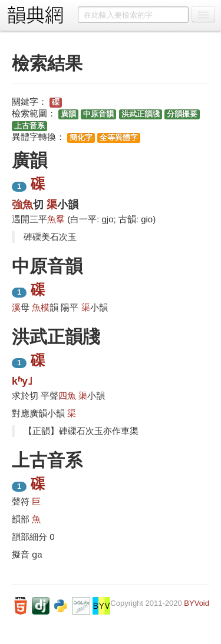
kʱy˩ (22, 381)
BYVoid (197, 603)
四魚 (67, 396)
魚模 (41, 307)
